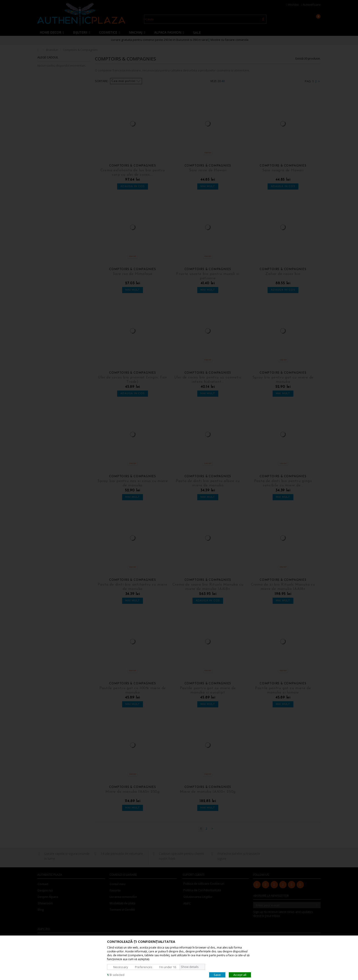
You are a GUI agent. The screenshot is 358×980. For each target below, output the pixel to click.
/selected (116, 975)
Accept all (240, 975)
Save (217, 975)
